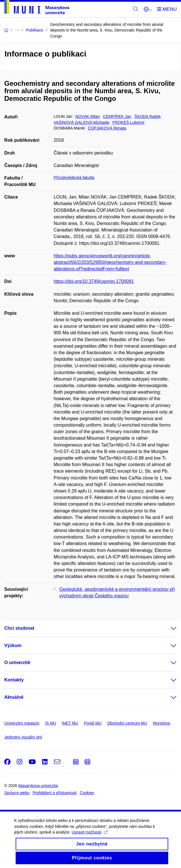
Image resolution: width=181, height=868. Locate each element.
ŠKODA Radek (148, 116)
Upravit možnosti (89, 837)
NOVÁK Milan (88, 116)
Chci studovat (19, 628)
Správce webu (17, 793)
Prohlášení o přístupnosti (55, 793)
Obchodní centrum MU (127, 723)
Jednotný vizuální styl (23, 737)
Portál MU (93, 723)
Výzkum (13, 645)
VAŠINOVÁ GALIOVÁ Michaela (82, 122)
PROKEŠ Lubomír (129, 122)
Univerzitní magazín (22, 723)
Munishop (162, 723)
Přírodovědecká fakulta (74, 178)
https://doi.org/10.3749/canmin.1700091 (94, 281)
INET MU (70, 723)
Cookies (87, 793)
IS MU (51, 723)
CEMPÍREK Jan (117, 116)
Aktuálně (14, 697)
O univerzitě (17, 663)
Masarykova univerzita (38, 786)
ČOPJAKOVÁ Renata (107, 128)
